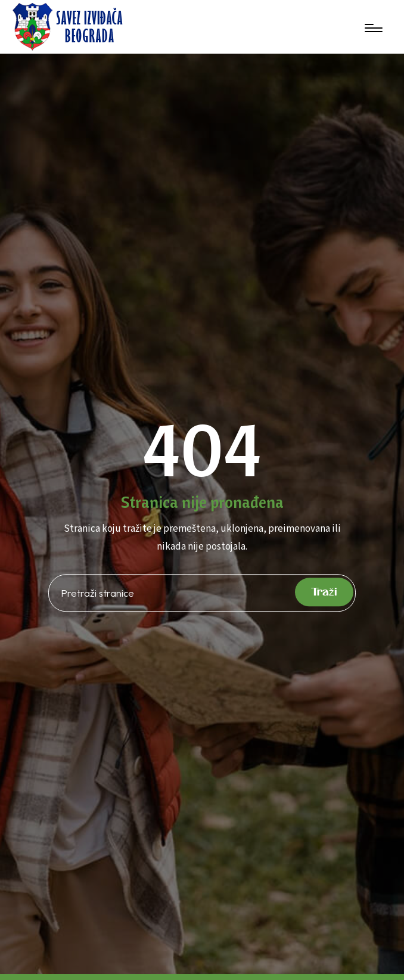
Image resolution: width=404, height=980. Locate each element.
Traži (324, 592)
